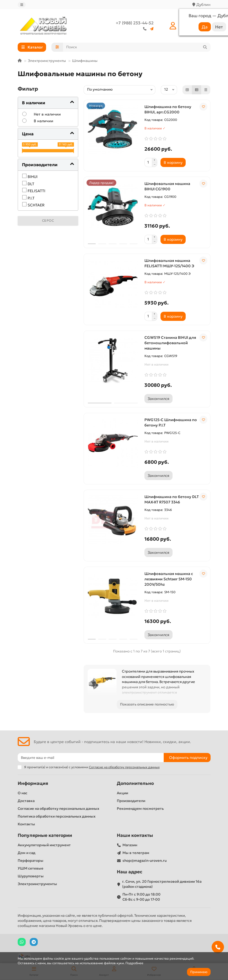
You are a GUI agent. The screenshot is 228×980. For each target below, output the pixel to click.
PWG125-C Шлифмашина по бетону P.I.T (171, 422)
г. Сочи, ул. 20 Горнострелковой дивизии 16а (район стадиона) (162, 884)
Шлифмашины (85, 61)
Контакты (26, 824)
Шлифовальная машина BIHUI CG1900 (167, 186)
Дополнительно (135, 783)
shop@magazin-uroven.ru (145, 861)
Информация (33, 783)
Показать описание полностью (147, 704)
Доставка (26, 801)
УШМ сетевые (31, 868)
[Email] (91, 758)
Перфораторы (31, 861)
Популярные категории (45, 835)
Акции (122, 793)
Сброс (48, 220)
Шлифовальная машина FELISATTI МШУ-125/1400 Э (169, 263)
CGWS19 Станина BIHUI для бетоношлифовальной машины (170, 343)
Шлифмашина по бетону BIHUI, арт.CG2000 (168, 109)
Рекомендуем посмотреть (140, 809)
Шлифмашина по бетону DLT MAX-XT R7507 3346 (172, 499)
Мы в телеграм (136, 853)
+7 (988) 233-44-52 (135, 23)
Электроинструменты (47, 61)
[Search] (137, 47)
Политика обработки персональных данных (57, 816)
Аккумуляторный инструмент (44, 845)
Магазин (130, 845)
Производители (131, 801)
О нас (23, 793)
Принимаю (199, 972)
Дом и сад (27, 853)
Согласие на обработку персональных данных (58, 809)
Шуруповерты (31, 876)
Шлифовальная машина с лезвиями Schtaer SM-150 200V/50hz (169, 579)
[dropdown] (22, 5)
